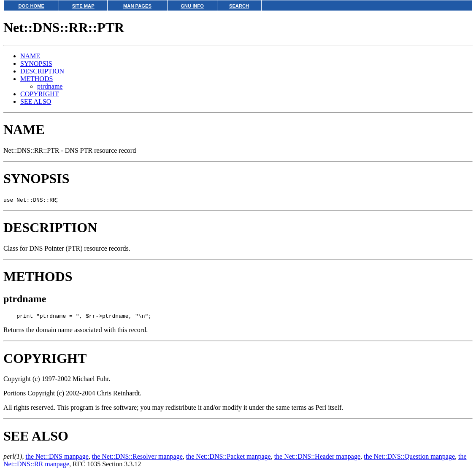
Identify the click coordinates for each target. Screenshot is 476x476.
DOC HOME (31, 6)
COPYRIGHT (40, 94)
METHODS (37, 79)
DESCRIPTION (42, 71)
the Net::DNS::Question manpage (409, 458)
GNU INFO (192, 6)
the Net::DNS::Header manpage (317, 458)
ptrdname (50, 86)
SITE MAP (83, 6)
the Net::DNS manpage (57, 458)
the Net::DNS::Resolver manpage (137, 458)
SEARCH (239, 6)
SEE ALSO (36, 101)
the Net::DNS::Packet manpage (229, 458)
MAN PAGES (137, 6)
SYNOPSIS (36, 64)
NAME (30, 56)
